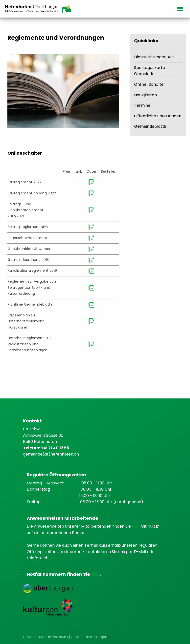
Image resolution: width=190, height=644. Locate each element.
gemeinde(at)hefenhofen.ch (51, 454)
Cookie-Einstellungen (89, 637)
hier (136, 526)
